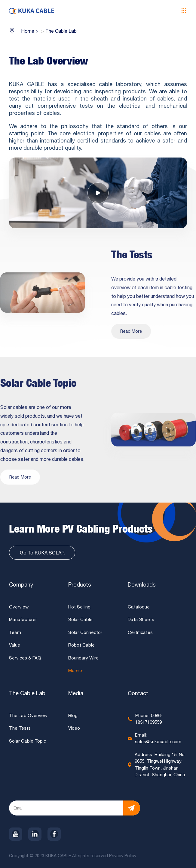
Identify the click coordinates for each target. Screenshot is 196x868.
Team (15, 634)
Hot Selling (79, 608)
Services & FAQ (25, 659)
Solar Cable (80, 621)
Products (80, 586)
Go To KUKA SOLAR (42, 554)
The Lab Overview (28, 717)
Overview (19, 608)
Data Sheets (141, 621)
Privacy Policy (123, 857)
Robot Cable (81, 647)
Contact (138, 695)
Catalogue (139, 608)
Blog (73, 717)
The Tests (20, 730)
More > (75, 672)
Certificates (140, 634)
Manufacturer (23, 621)
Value (15, 647)
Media (76, 695)
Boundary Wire (83, 659)
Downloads (142, 586)
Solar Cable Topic (28, 742)
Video (74, 730)
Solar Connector (85, 634)
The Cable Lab (27, 695)
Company (21, 586)
